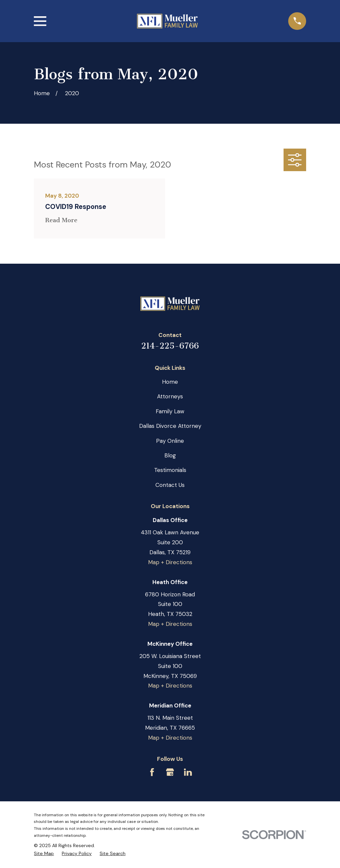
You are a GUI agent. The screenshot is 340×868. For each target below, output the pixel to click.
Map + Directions (170, 562)
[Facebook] (152, 772)
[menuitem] (44, 854)
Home (170, 382)
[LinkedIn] (188, 772)
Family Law (170, 411)
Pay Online (170, 441)
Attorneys (170, 396)
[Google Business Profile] (170, 772)
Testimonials (170, 470)
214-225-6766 (170, 346)
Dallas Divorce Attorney (170, 426)
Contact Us (170, 485)
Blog (170, 455)
